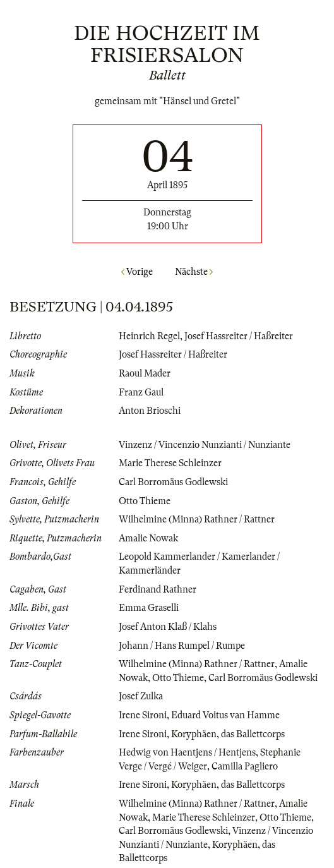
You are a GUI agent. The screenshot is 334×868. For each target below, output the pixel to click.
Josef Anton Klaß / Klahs (168, 627)
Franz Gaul (141, 392)
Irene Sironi (143, 715)
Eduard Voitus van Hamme (225, 715)
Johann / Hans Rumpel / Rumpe (182, 646)
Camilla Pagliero (245, 766)
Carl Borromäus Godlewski (173, 482)
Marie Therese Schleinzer (170, 463)
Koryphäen (194, 734)
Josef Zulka (141, 696)
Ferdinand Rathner (158, 589)
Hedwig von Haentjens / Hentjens (187, 752)
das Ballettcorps (253, 734)
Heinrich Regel (149, 336)
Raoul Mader (145, 373)
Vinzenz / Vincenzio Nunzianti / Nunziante (205, 445)
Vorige (137, 272)
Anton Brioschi (150, 411)
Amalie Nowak (148, 538)
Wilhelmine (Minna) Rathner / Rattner (197, 519)
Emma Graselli (149, 608)
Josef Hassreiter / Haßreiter (239, 336)
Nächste (194, 272)
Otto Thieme (145, 501)
